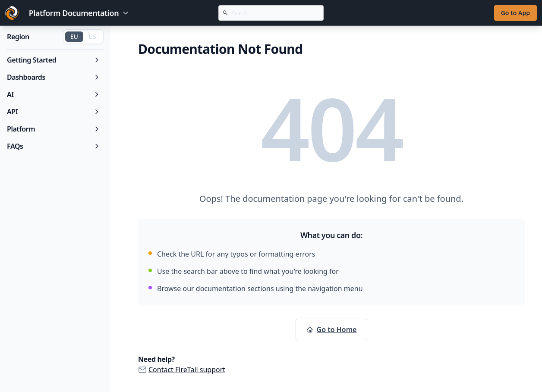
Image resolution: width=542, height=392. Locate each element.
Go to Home (332, 329)
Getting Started (54, 60)
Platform (54, 129)
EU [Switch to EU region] (74, 36)
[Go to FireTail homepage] (12, 13)
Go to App (515, 13)
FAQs (54, 146)
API (54, 112)
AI (54, 94)
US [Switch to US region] (92, 36)
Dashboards (54, 77)
